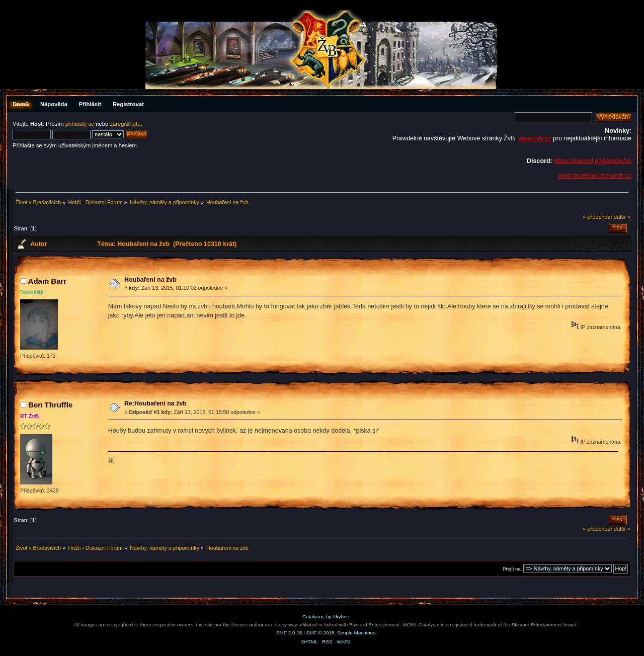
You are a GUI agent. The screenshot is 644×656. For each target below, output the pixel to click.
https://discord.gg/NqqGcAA (593, 161)
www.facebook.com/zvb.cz (595, 176)
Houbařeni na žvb (150, 280)
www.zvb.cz (535, 138)
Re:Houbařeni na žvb (155, 403)
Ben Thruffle (50, 405)
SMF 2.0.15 (289, 633)
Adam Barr (48, 281)
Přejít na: (512, 569)
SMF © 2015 (320, 633)
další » (622, 217)
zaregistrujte (125, 124)
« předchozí (597, 217)
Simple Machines (356, 633)
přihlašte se (80, 124)
